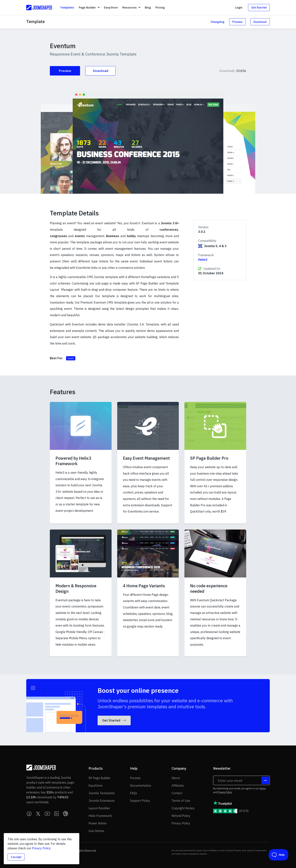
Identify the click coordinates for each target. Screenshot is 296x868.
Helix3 (203, 260)
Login (239, 7)
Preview (237, 22)
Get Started (259, 7)
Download (260, 22)
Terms (262, 788)
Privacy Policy (225, 792)
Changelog (218, 22)
